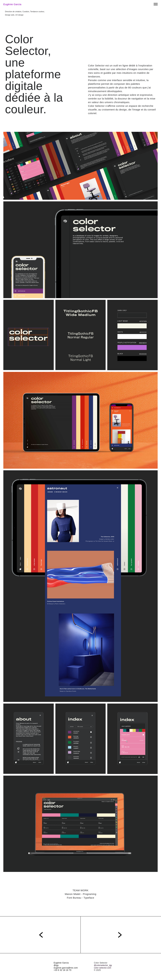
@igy (56, 965)
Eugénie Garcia (12, 4)
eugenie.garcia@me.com (66, 968)
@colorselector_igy (103, 965)
